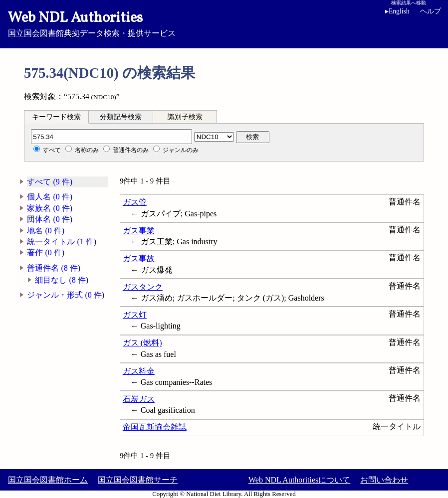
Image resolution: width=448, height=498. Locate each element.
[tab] (56, 117)
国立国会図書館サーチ (138, 480)
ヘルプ (431, 11)
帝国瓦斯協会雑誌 (155, 427)
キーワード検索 (56, 117)
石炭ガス (139, 399)
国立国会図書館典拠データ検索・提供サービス (224, 23)
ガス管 (135, 202)
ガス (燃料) (142, 343)
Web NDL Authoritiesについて (299, 480)
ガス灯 (135, 315)
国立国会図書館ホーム (48, 480)
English (397, 11)
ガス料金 (139, 371)
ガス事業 (139, 231)
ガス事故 (139, 258)
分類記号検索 (121, 117)
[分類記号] (112, 137)
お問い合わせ (384, 480)
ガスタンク (143, 287)
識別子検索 (185, 117)
